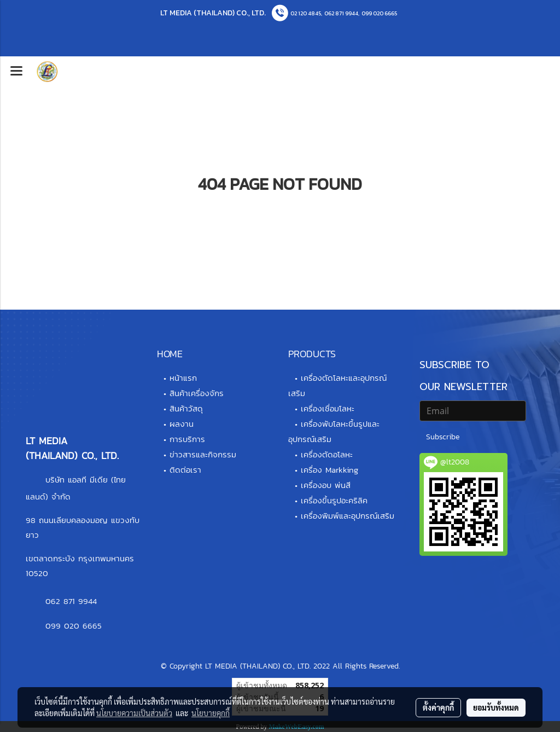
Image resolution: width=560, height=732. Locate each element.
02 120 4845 (306, 13)
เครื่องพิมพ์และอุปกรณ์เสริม (348, 516)
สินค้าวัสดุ (186, 408)
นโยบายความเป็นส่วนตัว (134, 713)
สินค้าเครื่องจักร (197, 393)
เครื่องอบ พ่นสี (326, 485)
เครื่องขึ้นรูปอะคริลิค (334, 500)
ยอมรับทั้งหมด (496, 707)
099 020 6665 (379, 13)
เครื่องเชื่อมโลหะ (328, 408)
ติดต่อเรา (185, 470)
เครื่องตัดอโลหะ (327, 454)
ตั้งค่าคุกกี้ (438, 707)
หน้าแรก (183, 378)
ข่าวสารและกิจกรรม (203, 454)
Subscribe (443, 437)
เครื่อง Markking (329, 470)
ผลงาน (182, 424)
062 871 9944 (341, 13)
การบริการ (187, 439)
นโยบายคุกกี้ (211, 713)
